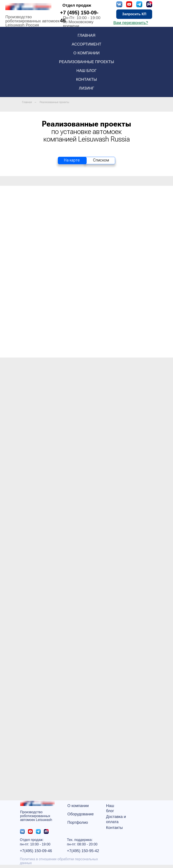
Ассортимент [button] (86, 44)
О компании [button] (86, 53)
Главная (86, 35)
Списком (101, 160)
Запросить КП (134, 14)
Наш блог (87, 71)
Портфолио (78, 822)
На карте (72, 160)
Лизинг (86, 88)
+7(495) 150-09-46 (36, 851)
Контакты (86, 79)
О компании (78, 806)
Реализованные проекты (86, 62)
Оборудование (81, 814)
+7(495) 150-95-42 (83, 851)
